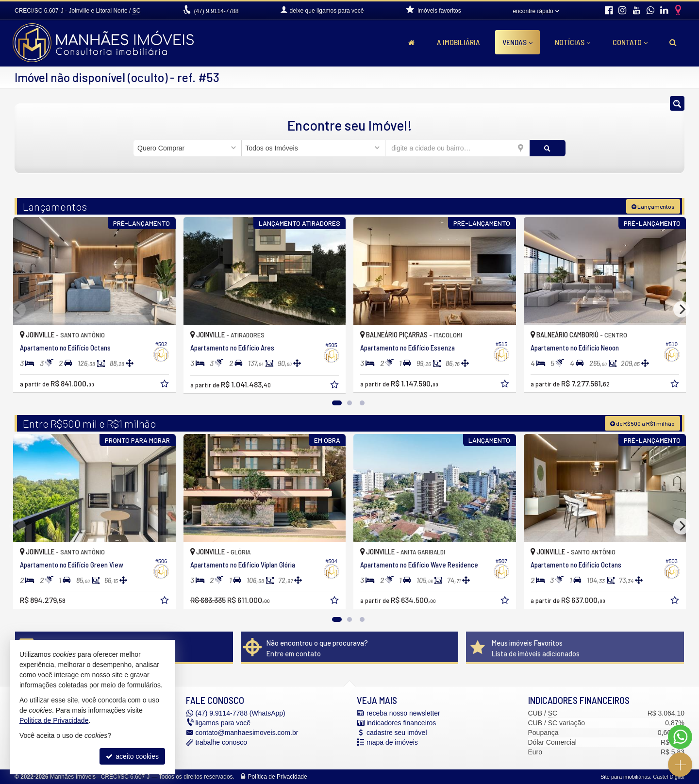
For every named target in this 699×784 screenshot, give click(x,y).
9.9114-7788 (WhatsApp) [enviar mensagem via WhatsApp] (241, 713)
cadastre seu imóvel (397, 733)
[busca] (673, 42)
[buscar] (548, 148)
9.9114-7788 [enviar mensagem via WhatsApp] (216, 11)
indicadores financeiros (401, 723)
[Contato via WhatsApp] (680, 737)
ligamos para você (223, 723)
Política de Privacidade (278, 777)
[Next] (682, 309)
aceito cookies (132, 756)
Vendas (517, 42)
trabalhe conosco (222, 742)
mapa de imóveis (392, 742)
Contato (630, 42)
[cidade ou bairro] (458, 148)
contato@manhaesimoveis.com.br (247, 733)
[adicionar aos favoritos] (166, 385)
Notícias (573, 42)
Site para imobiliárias (625, 777)
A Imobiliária (458, 42)
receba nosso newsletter (403, 713)
